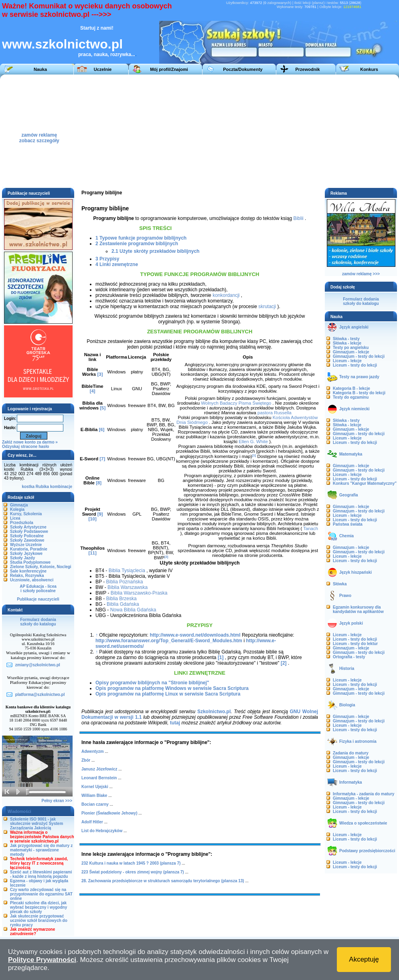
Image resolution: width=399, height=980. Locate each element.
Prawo (345, 596)
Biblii (298, 218)
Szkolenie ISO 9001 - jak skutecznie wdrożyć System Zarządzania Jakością (36, 824)
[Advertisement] (279, 131)
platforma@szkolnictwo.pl (40, 695)
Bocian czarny (95, 804)
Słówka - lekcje (347, 343)
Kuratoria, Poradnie (29, 549)
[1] (254, 455)
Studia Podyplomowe (30, 562)
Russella (283, 413)
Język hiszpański (355, 572)
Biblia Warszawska (128, 587)
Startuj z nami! (97, 28)
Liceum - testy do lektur (355, 644)
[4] (93, 391)
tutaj (175, 723)
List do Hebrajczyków (102, 831)
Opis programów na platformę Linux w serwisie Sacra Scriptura (168, 694)
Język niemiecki (354, 409)
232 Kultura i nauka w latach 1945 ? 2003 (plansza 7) (131, 863)
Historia (347, 668)
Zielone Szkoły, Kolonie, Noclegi (41, 567)
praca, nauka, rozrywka (105, 54)
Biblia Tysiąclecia (127, 571)
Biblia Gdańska (123, 604)
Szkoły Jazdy (22, 558)
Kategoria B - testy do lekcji (359, 393)
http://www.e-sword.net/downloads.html (195, 635)
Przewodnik (307, 69)
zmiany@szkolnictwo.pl (38, 665)
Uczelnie (103, 69)
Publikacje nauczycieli (38, 599)
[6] (101, 430)
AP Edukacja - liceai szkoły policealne (38, 589)
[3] (100, 374)
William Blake (94, 795)
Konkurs (369, 69)
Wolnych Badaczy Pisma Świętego (236, 403)
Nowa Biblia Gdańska (133, 610)
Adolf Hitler (92, 822)
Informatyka (351, 782)
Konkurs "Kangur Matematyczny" (365, 483)
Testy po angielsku (351, 348)
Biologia (347, 705)
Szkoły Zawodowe (27, 540)
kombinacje (61, 487)
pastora (265, 413)
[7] (102, 459)
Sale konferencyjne (28, 571)
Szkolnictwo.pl (214, 712)
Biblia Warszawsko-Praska (139, 593)
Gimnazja (19, 505)
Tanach (311, 528)
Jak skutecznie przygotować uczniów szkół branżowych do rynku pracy (39, 921)
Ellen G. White (253, 442)
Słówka (340, 584)
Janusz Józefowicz (99, 769)
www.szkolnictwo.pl (62, 44)
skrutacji (267, 307)
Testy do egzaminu (351, 397)
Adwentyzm (93, 751)
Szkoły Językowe (26, 554)
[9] (100, 514)
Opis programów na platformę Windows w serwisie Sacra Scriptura (172, 688)
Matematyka (351, 454)
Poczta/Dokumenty (243, 69)
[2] (166, 557)
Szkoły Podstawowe (29, 531)
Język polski (351, 623)
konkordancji (226, 295)
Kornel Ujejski (95, 787)
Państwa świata (348, 524)
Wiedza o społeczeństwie (363, 823)
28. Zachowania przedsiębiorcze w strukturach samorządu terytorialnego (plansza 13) (163, 881)
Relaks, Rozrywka (27, 576)
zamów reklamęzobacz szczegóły (39, 136)
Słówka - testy (346, 339)
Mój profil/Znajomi (169, 69)
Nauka (40, 69)
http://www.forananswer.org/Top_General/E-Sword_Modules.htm (169, 641)
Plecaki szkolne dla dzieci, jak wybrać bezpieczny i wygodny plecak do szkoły (38, 907)
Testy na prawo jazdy (359, 377)
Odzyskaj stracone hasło (25, 447)
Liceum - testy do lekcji (355, 365)
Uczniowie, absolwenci (32, 580)
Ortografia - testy (349, 657)
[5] (103, 408)
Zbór (86, 760)
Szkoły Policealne (27, 536)
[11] (92, 553)
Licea (15, 518)
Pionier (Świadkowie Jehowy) (109, 813)
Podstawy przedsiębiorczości (367, 851)
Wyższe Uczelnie (26, 545)
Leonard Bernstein (99, 778)
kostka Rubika (35, 487)
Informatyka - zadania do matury (364, 794)
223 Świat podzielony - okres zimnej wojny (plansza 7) (133, 872)
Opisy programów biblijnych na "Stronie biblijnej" (152, 683)
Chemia (346, 536)
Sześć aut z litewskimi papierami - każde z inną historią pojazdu (41, 874)
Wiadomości (19, 812)
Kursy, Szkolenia (26, 514)
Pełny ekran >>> (57, 801)
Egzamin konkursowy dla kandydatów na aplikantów (358, 609)
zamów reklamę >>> (361, 274)
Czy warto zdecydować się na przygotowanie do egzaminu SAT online (41, 894)
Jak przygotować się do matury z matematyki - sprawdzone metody (41, 850)
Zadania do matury (351, 753)
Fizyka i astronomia (358, 741)
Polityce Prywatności (42, 960)
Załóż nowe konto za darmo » (30, 442)
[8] (99, 483)
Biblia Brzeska (122, 599)
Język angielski (354, 327)
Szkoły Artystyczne (28, 527)
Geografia (349, 495)
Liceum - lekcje (347, 361)
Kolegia (17, 509)
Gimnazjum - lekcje (351, 352)
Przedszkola (22, 523)
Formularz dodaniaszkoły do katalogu (38, 622)
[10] (92, 519)
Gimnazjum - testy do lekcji (359, 356)
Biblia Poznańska (124, 582)
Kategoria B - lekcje (351, 388)
